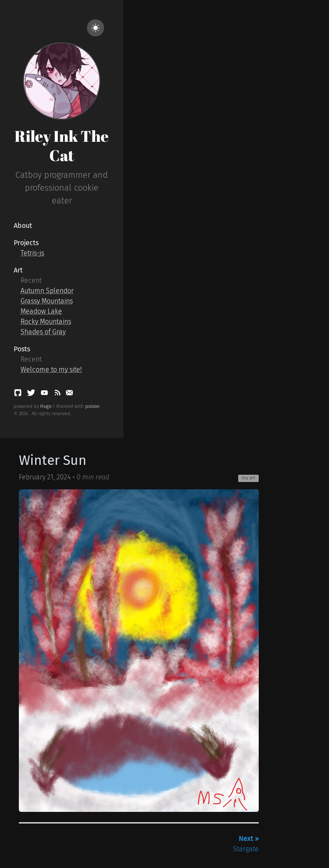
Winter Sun (53, 460)
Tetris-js (32, 253)
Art (18, 270)
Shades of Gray (43, 332)
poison (93, 406)
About (23, 226)
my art (248, 478)
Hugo (46, 406)
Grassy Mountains (47, 301)
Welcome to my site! (51, 370)
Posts (22, 349)
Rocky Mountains (46, 322)
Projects (26, 243)
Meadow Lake (41, 311)
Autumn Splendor (47, 291)
